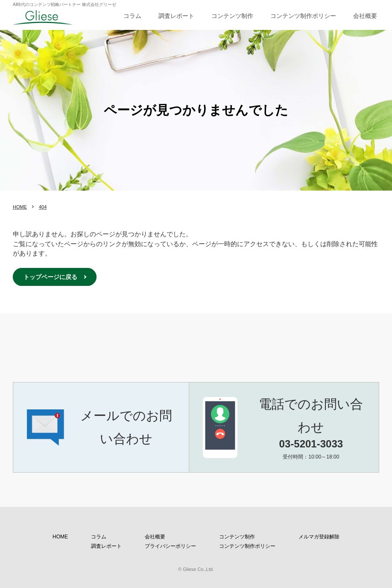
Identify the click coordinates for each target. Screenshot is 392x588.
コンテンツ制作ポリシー (303, 16)
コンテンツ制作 (232, 16)
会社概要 (365, 16)
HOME (20, 207)
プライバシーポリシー (170, 546)
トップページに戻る (50, 277)
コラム (132, 16)
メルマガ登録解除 (319, 537)
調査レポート (176, 16)
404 (43, 207)
